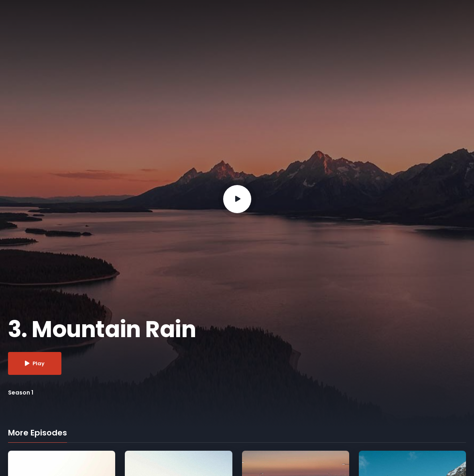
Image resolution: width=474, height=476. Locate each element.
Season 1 (21, 393)
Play (35, 363)
